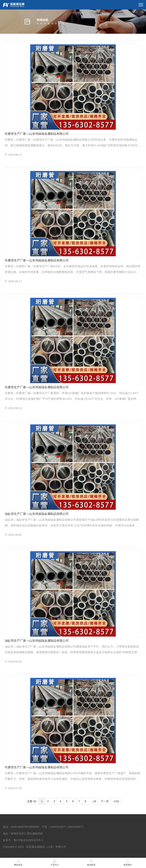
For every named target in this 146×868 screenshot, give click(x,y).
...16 (93, 801)
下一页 (105, 801)
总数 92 (32, 801)
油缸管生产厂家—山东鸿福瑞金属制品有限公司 (37, 514)
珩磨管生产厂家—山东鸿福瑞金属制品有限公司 (37, 134)
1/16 (116, 801)
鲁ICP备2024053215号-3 (28, 840)
